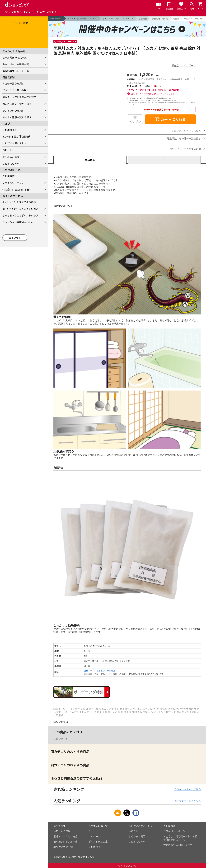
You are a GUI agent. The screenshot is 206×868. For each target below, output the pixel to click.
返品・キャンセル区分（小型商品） (101, 671)
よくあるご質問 (11, 157)
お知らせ (7, 150)
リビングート (61, 739)
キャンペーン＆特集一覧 (16, 64)
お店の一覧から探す (13, 83)
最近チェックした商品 (66, 836)
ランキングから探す (13, 110)
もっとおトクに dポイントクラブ (20, 215)
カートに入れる (170, 119)
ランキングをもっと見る (188, 789)
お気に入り (135, 121)
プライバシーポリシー (14, 183)
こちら (91, 857)
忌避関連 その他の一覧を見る (184, 138)
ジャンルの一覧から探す (16, 90)
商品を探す (59, 826)
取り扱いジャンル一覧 (65, 841)
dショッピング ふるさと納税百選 (20, 209)
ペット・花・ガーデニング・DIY (82, 18)
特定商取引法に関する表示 (17, 189)
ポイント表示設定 (98, 841)
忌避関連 (143, 18)
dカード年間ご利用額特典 (16, 136)
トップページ (56, 18)
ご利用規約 (8, 176)
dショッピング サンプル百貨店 (19, 202)
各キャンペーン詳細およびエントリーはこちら (153, 94)
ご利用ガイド (10, 130)
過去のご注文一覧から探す (17, 104)
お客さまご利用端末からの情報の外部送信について (180, 838)
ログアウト (15, 238)
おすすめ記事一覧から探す (17, 117)
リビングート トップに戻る (186, 131)
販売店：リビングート (184, 65)
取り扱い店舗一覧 (63, 847)
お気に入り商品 (62, 831)
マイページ (94, 836)
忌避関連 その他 (160, 18)
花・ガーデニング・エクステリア (118, 18)
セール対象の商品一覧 (14, 57)
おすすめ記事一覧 (98, 826)
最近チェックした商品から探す (19, 97)
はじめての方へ (11, 164)
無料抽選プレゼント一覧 (16, 71)
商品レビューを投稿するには (185, 149)
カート (92, 831)
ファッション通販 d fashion (17, 222)
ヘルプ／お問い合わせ (14, 143)
